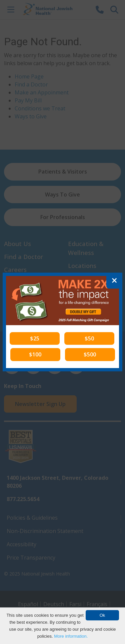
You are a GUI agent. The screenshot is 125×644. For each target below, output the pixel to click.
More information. (71, 636)
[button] (35, 338)
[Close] (114, 281)
